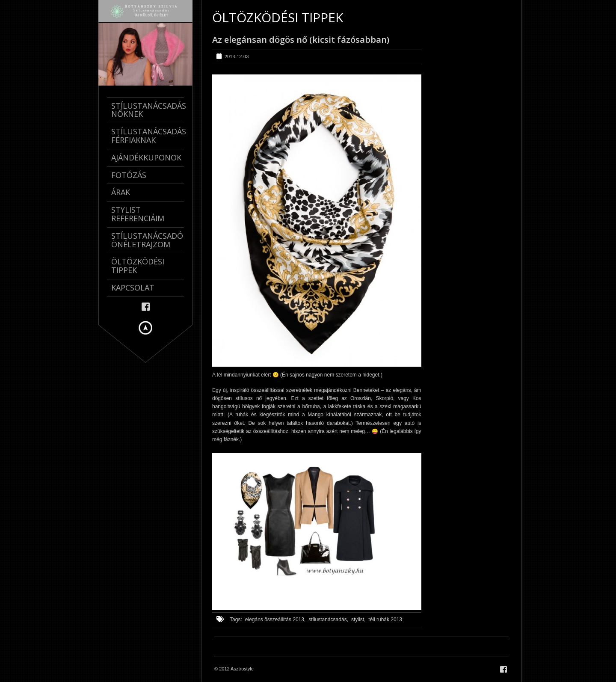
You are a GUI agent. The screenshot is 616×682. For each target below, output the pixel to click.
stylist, (358, 620)
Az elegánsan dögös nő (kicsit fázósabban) (301, 40)
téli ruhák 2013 (385, 620)
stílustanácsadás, (328, 620)
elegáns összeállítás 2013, (275, 620)
